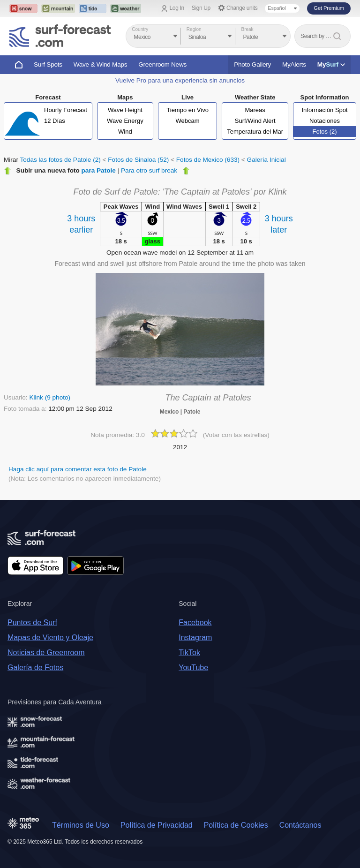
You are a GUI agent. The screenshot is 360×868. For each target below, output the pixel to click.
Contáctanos (300, 825)
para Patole (99, 170)
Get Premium (329, 8)
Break (247, 29)
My (331, 64)
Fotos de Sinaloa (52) (138, 160)
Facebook (195, 623)
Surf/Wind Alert (255, 121)
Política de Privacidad (157, 825)
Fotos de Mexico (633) (208, 160)
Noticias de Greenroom (46, 653)
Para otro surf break (149, 170)
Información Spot (324, 110)
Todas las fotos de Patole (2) (60, 160)
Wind (125, 132)
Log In (177, 8)
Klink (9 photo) (50, 397)
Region (194, 29)
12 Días (55, 121)
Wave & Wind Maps (101, 64)
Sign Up (201, 8)
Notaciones (325, 121)
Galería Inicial (266, 160)
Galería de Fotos (35, 668)
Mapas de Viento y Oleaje (50, 638)
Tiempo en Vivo (187, 110)
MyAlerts (294, 64)
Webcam (188, 121)
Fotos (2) (325, 132)
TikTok (189, 653)
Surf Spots (48, 64)
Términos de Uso (81, 825)
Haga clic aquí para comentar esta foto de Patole (78, 469)
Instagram (195, 638)
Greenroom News (162, 64)
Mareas (255, 110)
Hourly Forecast (66, 110)
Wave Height (125, 110)
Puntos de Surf (32, 623)
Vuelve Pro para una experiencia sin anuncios (180, 80)
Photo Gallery (252, 64)
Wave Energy (125, 121)
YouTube (193, 668)
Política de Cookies (236, 825)
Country (140, 29)
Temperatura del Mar (255, 132)
